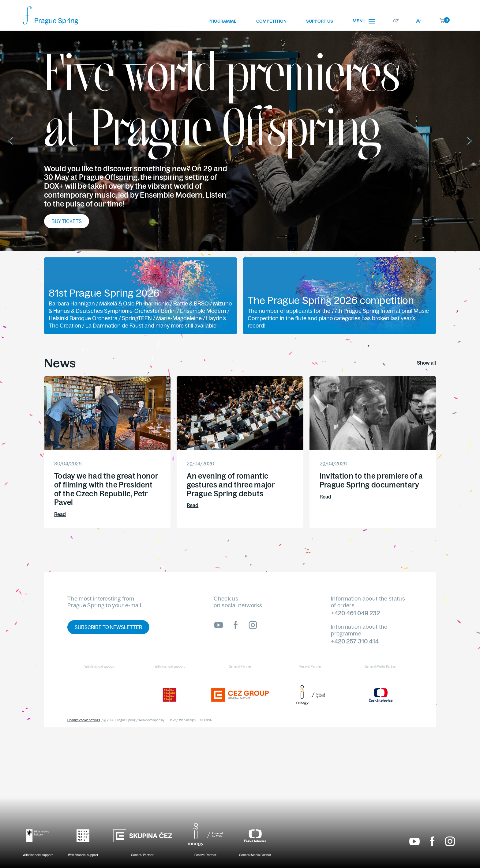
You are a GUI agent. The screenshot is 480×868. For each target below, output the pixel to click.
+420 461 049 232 (355, 613)
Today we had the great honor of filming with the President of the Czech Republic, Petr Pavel (106, 489)
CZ (396, 21)
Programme (223, 21)
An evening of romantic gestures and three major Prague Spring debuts (231, 485)
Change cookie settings (84, 720)
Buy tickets (67, 221)
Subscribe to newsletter (108, 627)
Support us (320, 21)
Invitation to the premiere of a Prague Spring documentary (371, 480)
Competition (271, 21)
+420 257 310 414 (355, 641)
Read (60, 514)
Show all (426, 363)
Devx (172, 720)
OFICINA (206, 720)
